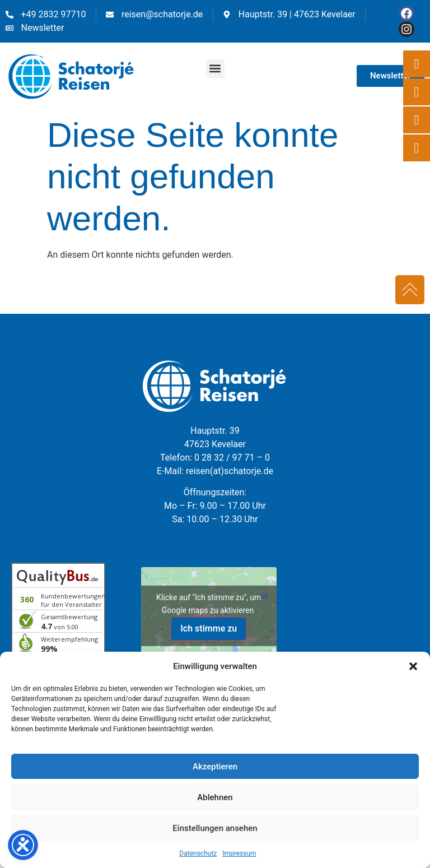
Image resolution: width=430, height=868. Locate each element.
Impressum (239, 853)
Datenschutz (198, 853)
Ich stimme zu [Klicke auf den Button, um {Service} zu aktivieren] (209, 628)
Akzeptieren (215, 767)
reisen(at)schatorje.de (230, 471)
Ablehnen (215, 797)
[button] (413, 666)
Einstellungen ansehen (215, 828)
